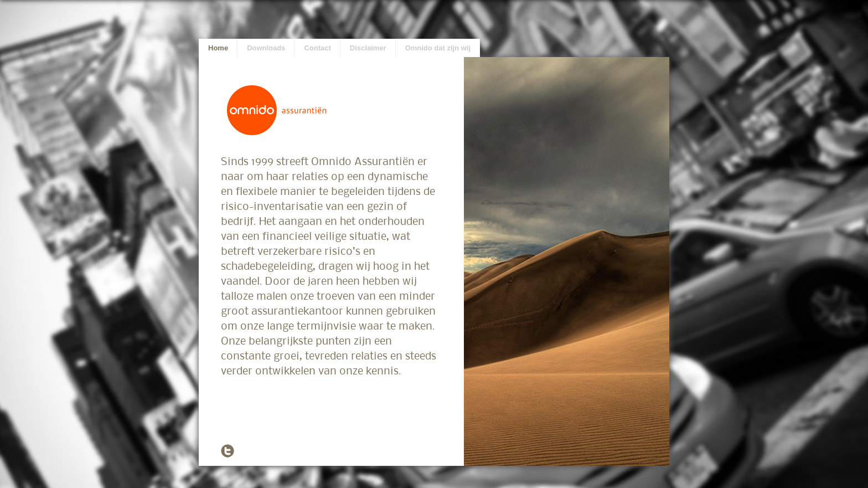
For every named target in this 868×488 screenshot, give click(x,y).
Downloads (266, 48)
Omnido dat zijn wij (438, 48)
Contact (317, 48)
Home (218, 48)
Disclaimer (368, 48)
